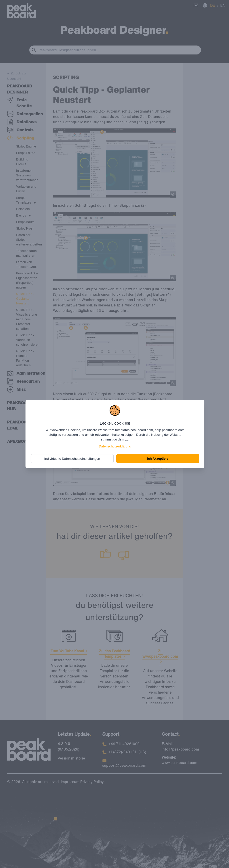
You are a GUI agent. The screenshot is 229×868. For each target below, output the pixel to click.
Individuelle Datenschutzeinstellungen (72, 459)
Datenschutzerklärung (115, 446)
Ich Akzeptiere (158, 459)
